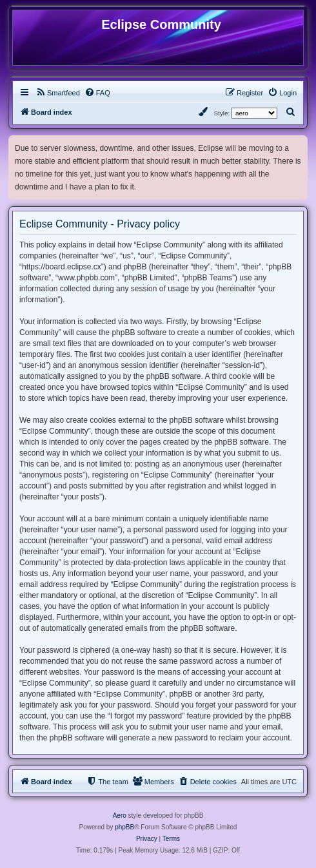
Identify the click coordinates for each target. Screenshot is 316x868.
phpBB (124, 827)
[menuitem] (58, 93)
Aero (120, 815)
